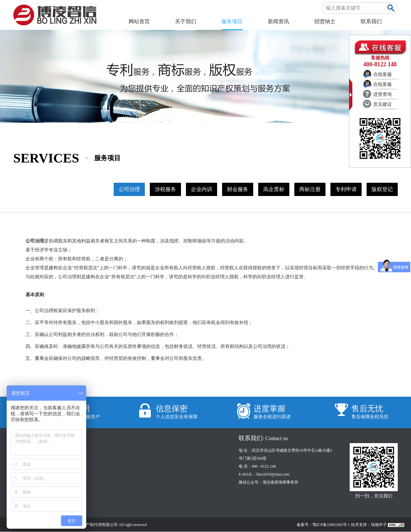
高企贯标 (274, 189)
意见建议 (382, 104)
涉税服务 (165, 189)
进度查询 (382, 94)
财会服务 (238, 189)
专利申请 (346, 189)
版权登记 (382, 189)
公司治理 (129, 189)
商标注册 (310, 189)
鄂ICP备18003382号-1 (331, 525)
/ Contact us (275, 438)
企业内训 (202, 189)
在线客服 (382, 74)
